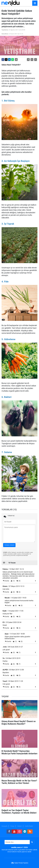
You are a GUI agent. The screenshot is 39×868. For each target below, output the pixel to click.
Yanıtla (7, 581)
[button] (28, 59)
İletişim (20, 826)
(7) (19, 664)
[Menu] (35, 3)
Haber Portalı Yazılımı (21, 863)
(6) (14, 592)
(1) (14, 581)
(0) (19, 581)
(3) (14, 687)
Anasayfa (4, 826)
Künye (12, 826)
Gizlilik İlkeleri (29, 826)
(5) (14, 652)
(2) (14, 628)
